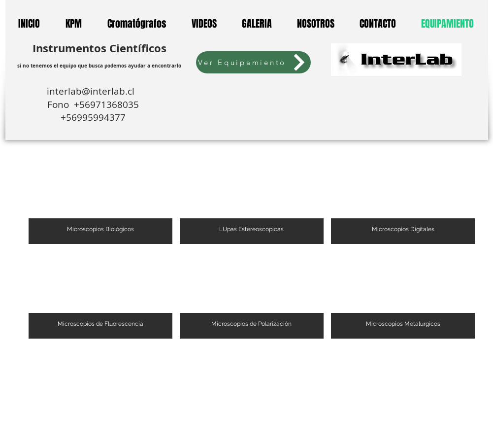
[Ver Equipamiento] (253, 62)
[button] (100, 200)
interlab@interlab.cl (93, 91)
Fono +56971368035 (93, 104)
